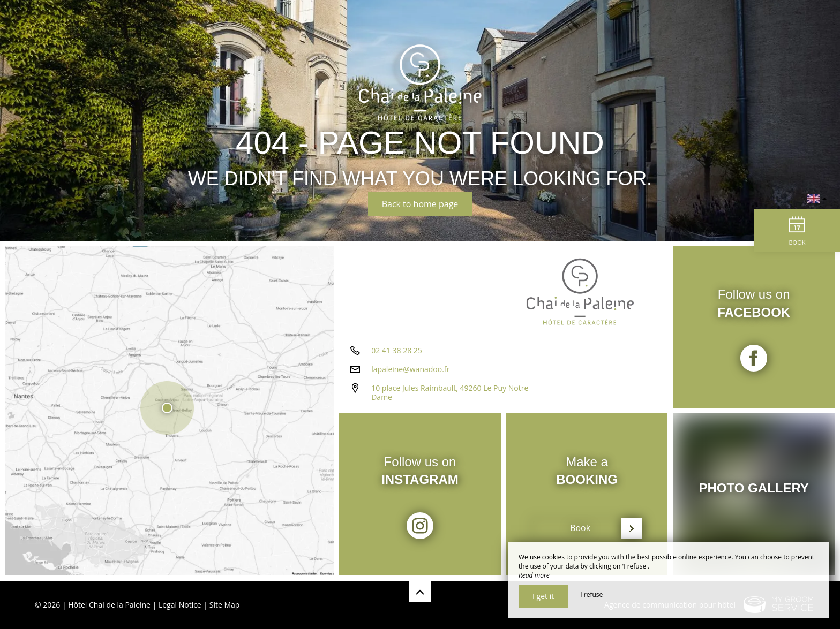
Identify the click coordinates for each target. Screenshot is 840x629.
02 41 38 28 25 (397, 350)
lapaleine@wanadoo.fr (410, 369)
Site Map (225, 605)
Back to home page (420, 204)
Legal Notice (180, 605)
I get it (543, 596)
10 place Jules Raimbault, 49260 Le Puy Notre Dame (450, 392)
